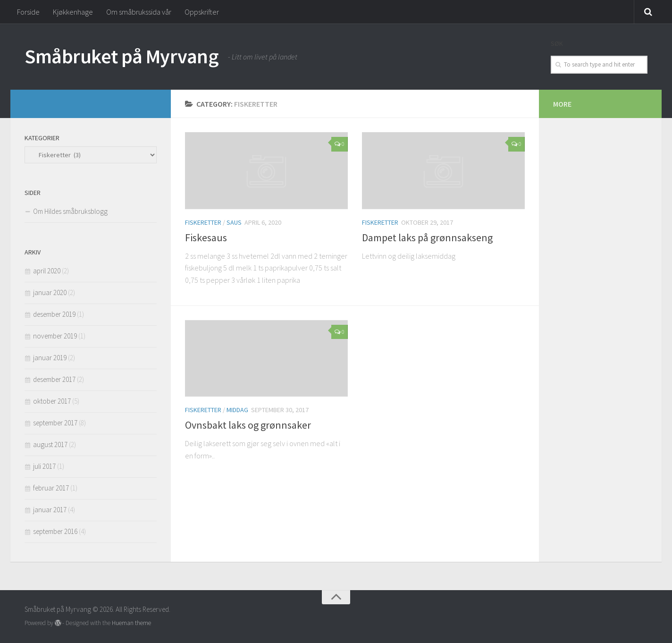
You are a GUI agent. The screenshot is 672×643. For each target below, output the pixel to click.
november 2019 (55, 336)
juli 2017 (44, 466)
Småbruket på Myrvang (122, 56)
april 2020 (47, 271)
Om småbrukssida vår (139, 12)
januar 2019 (50, 358)
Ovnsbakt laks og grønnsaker (248, 425)
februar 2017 (51, 488)
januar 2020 (50, 292)
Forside (28, 12)
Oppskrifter (202, 12)
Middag (237, 410)
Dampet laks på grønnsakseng (427, 237)
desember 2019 (54, 314)
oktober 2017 (52, 401)
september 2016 (55, 531)
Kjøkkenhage (73, 12)
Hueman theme (131, 623)
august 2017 (50, 444)
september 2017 (55, 423)
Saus (234, 222)
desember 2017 (54, 379)
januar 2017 (50, 510)
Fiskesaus (206, 237)
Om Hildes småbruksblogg (70, 211)
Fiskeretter (203, 222)
